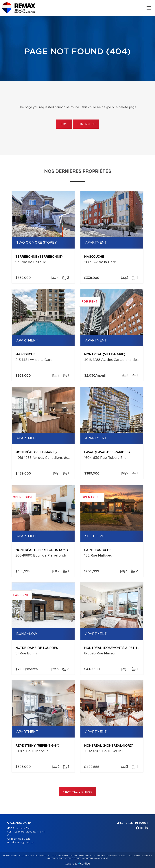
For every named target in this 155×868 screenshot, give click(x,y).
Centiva (84, 864)
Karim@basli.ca (24, 843)
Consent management (96, 858)
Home (64, 124)
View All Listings (77, 792)
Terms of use (74, 858)
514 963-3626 (22, 839)
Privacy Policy (56, 858)
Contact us (86, 124)
